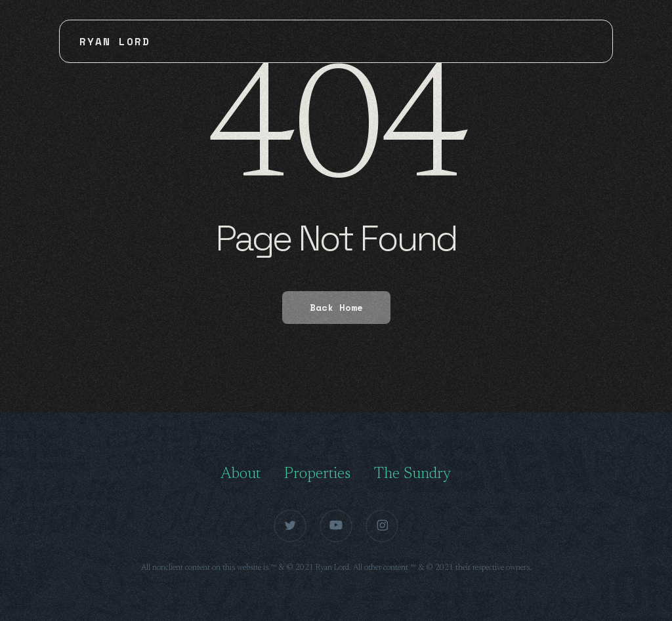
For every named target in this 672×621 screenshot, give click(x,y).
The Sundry (413, 474)
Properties (317, 474)
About (241, 474)
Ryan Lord (115, 41)
